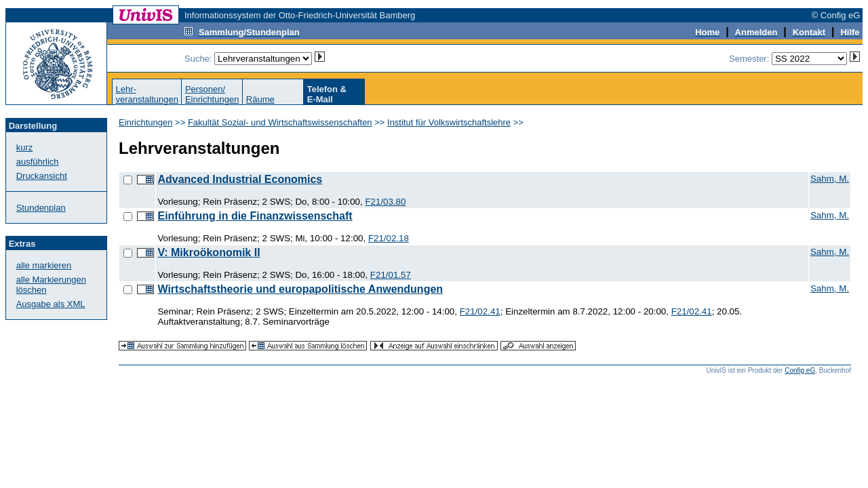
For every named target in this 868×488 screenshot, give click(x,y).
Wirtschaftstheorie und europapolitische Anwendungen (300, 289)
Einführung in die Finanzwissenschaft (255, 216)
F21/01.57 (391, 275)
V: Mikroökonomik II (209, 252)
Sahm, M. (830, 179)
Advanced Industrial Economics (240, 179)
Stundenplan (41, 208)
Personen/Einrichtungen (212, 94)
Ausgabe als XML (51, 304)
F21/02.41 (480, 311)
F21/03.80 (385, 202)
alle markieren (44, 265)
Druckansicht (42, 176)
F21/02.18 (389, 238)
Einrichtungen (146, 122)
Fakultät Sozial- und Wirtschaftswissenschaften (280, 122)
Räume (260, 99)
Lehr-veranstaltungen (147, 94)
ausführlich (38, 162)
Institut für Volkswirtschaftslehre (449, 122)
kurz (25, 147)
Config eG (800, 370)
